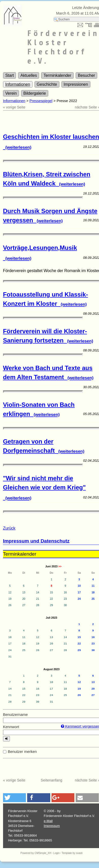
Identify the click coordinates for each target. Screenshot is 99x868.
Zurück (9, 528)
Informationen (18, 84)
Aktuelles (29, 75)
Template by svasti (72, 853)
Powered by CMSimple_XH (36, 853)
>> (60, 566)
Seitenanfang (51, 780)
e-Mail (48, 821)
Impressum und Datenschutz (36, 541)
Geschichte (47, 84)
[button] (15, 798)
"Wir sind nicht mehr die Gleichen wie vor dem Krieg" (44, 488)
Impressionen (76, 84)
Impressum (52, 826)
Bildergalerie (35, 93)
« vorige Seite (14, 107)
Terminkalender (57, 75)
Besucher (87, 75)
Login (56, 853)
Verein (11, 93)
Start (10, 75)
